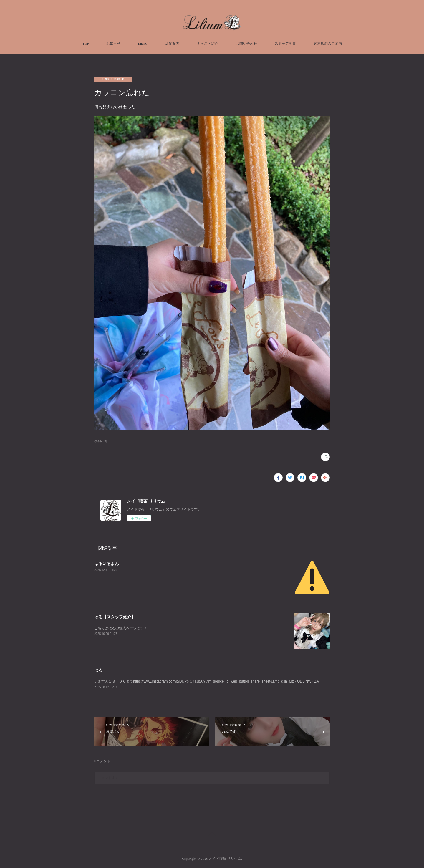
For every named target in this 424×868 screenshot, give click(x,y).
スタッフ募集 (285, 44)
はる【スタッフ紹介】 (115, 617)
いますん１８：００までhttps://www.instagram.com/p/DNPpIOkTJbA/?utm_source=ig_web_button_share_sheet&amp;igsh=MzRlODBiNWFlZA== (209, 681)
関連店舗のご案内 (328, 44)
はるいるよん (107, 564)
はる (98, 670)
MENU (143, 44)
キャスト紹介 (208, 44)
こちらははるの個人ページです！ (121, 628)
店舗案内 (172, 44)
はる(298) (101, 441)
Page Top (212, 835)
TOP (86, 44)
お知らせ (113, 44)
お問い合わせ (246, 44)
